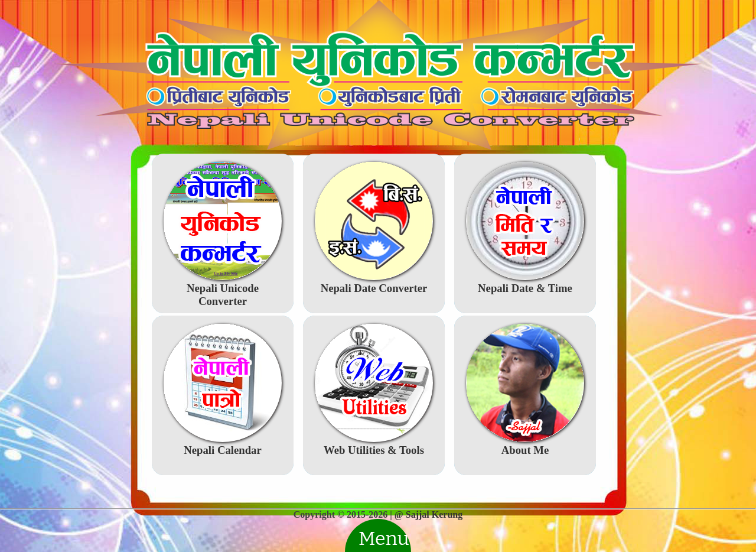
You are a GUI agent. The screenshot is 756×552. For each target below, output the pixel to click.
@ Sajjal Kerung (428, 514)
